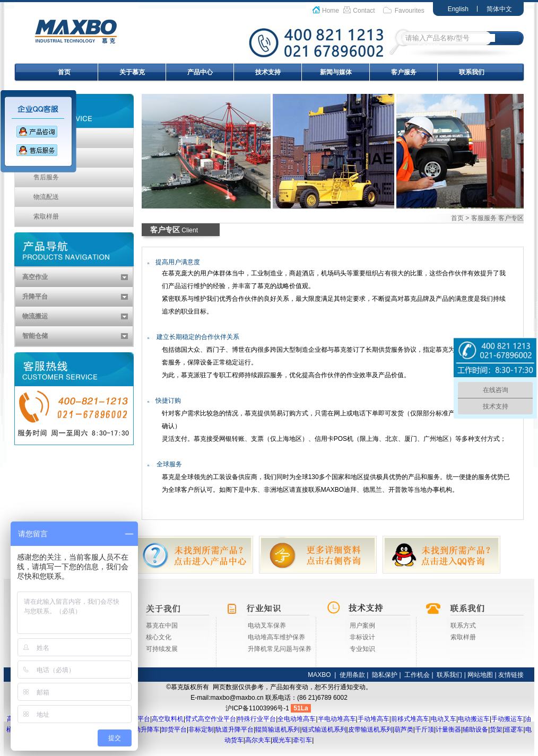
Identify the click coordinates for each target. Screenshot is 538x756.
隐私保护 (385, 675)
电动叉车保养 (267, 625)
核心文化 (159, 637)
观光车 (282, 740)
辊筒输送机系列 (277, 729)
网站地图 (480, 675)
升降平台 (35, 297)
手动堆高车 (374, 719)
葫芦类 (404, 729)
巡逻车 (514, 729)
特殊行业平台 (257, 719)
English (458, 9)
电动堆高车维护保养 (276, 637)
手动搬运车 (507, 719)
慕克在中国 (162, 625)
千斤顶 (424, 729)
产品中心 (200, 72)
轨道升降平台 (235, 729)
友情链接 (511, 675)
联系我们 (472, 72)
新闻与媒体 (336, 72)
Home (331, 11)
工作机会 (417, 675)
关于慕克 (132, 72)
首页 (64, 72)
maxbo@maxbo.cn (237, 698)
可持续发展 (162, 649)
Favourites (410, 11)
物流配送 (46, 197)
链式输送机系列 (324, 729)
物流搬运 (35, 316)
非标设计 (362, 637)
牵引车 (302, 740)
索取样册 (46, 216)
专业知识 (362, 649)
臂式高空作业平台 (211, 719)
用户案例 (362, 625)
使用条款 (352, 675)
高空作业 (35, 277)
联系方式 (463, 625)
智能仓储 (35, 336)
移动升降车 (144, 729)
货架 (496, 729)
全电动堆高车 (297, 719)
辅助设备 (475, 729)
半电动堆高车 (337, 719)
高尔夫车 (258, 740)
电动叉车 (444, 719)
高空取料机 (168, 719)
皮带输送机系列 (370, 729)
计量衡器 (448, 729)
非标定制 (201, 729)
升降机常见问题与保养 (280, 649)
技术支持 (268, 72)
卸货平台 (174, 729)
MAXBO (319, 675)
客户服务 (404, 72)
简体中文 (499, 9)
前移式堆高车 (410, 719)
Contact (364, 11)
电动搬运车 (474, 719)
